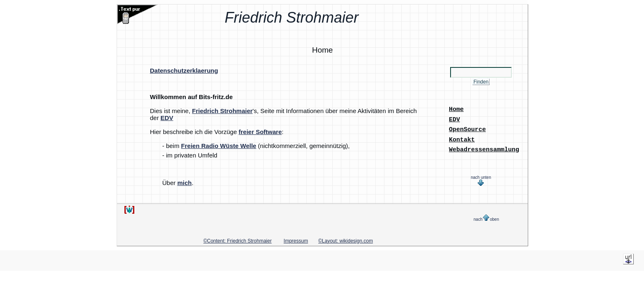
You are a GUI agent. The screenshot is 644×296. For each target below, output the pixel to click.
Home (456, 109)
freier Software (260, 132)
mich (185, 183)
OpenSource (467, 128)
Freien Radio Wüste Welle (219, 146)
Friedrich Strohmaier (223, 111)
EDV (167, 118)
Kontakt (462, 138)
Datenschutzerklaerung (184, 71)
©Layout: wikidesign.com (346, 239)
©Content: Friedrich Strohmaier (237, 239)
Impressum (296, 239)
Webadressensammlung (484, 148)
